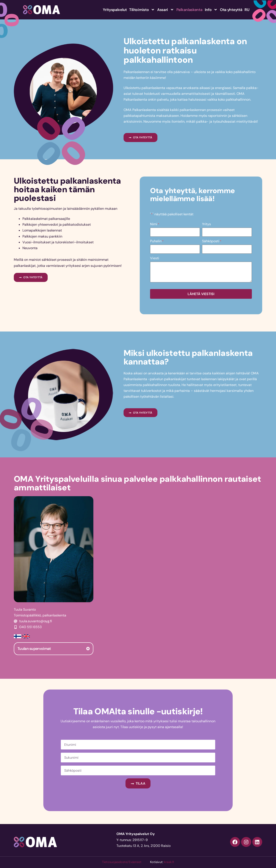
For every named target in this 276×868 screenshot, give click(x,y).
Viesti (155, 258)
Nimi (155, 224)
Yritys (206, 224)
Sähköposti (212, 241)
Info (211, 10)
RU (247, 10)
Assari (166, 10)
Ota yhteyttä (231, 10)
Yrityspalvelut (115, 10)
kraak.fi (169, 861)
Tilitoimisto (142, 10)
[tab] (54, 648)
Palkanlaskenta (189, 10)
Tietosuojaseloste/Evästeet (122, 861)
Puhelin (157, 241)
